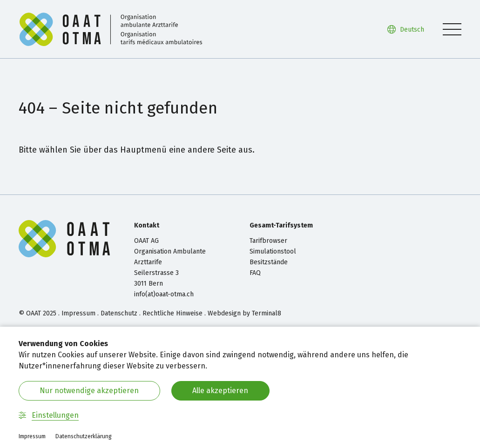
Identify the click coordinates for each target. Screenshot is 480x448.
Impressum (78, 313)
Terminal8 (267, 313)
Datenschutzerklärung (84, 436)
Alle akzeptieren (220, 391)
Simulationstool (273, 251)
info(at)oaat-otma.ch (164, 294)
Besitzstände (269, 262)
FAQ (255, 273)
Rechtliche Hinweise (172, 313)
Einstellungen (49, 415)
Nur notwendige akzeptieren (89, 391)
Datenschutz (119, 313)
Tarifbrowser (268, 241)
